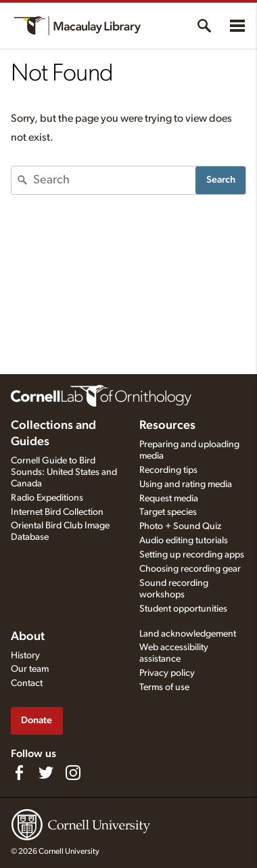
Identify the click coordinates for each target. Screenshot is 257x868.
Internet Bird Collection (57, 512)
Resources (167, 426)
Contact (27, 683)
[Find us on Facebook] (19, 773)
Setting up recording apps (192, 555)
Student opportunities (183, 609)
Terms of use (164, 687)
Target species (168, 512)
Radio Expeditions (47, 498)
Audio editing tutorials (184, 541)
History (25, 656)
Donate (37, 720)
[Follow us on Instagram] (73, 773)
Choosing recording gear (190, 569)
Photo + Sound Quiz (180, 526)
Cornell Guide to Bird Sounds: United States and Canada (64, 472)
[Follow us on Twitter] (46, 773)
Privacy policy (167, 673)
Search (221, 180)
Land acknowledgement (188, 634)
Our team (30, 669)
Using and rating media (186, 484)
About (28, 637)
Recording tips (168, 470)
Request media (169, 499)
